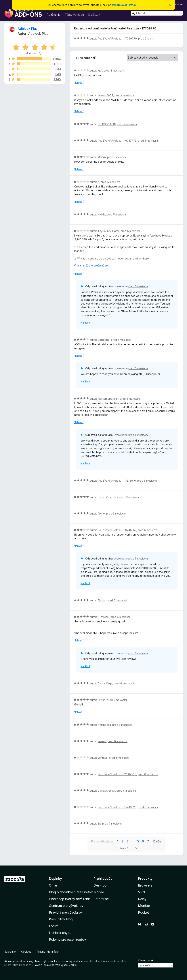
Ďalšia (157, 841)
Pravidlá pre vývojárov (66, 912)
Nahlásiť (79, 83)
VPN (142, 892)
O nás (53, 885)
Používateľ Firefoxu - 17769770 (117, 39)
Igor (100, 71)
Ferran (102, 700)
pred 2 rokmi (146, 39)
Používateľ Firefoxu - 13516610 (117, 481)
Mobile (99, 892)
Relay (142, 899)
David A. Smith (106, 791)
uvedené (21, 961)
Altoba (102, 600)
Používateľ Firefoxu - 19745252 (117, 530)
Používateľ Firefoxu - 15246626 (117, 807)
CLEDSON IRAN (107, 124)
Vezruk (102, 741)
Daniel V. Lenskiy (108, 497)
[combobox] (157, 13)
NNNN (101, 214)
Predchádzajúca (102, 841)
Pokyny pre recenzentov (67, 939)
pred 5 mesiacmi (148, 141)
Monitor (144, 906)
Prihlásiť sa (176, 4)
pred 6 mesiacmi (147, 481)
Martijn (102, 157)
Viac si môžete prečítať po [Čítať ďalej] (91, 265)
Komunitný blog (61, 919)
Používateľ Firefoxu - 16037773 (117, 141)
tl (98, 182)
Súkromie (10, 952)
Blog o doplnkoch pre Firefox (71, 892)
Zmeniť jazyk (146, 960)
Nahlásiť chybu (60, 933)
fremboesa (104, 725)
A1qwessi (103, 617)
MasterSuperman (108, 399)
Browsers (145, 885)
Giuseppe (104, 340)
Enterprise (101, 899)
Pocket (144, 912)
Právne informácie (48, 952)
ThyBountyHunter (108, 231)
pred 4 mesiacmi (114, 71)
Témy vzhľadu (74, 15)
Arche (101, 514)
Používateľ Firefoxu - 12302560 (117, 774)
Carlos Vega (105, 683)
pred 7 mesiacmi (112, 824)
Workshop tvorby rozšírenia (70, 899)
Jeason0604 (105, 95)
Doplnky (55, 879)
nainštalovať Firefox (124, 5)
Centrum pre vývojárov (66, 906)
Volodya (103, 758)
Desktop (100, 885)
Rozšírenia (54, 15)
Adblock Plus (28, 29)
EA (99, 824)
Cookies (26, 952)
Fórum (54, 926)
